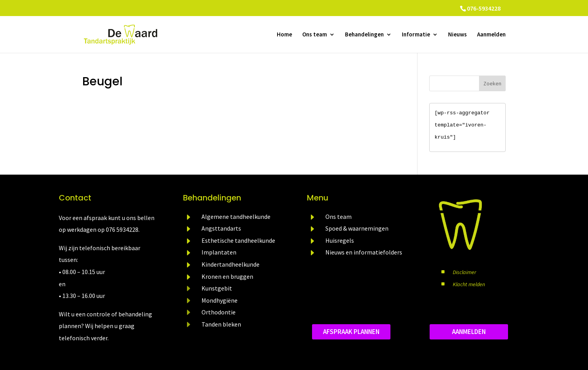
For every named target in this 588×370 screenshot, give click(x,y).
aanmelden (469, 332)
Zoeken (492, 83)
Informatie (416, 35)
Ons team (315, 35)
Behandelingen (364, 35)
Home (284, 35)
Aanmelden (491, 35)
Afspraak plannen (351, 332)
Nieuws (457, 35)
